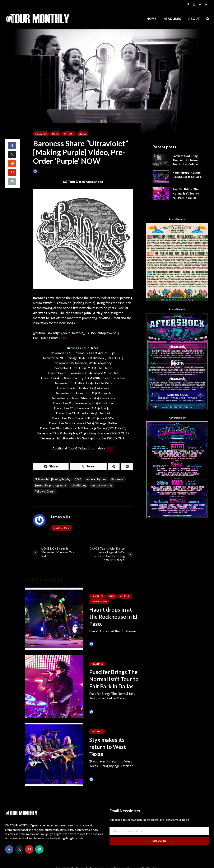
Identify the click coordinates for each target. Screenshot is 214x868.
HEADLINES (172, 19)
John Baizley (79, 485)
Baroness (117, 479)
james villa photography (50, 485)
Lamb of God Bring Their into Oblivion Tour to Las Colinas (185, 160)
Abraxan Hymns (96, 479)
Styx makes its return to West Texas (108, 747)
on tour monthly (102, 485)
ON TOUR (69, 134)
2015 (78, 479)
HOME (152, 19)
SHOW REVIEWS (99, 601)
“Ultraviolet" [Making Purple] (53, 479)
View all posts (61, 528)
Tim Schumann (100, 644)
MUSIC (55, 134)
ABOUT (194, 19)
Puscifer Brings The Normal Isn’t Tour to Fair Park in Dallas (114, 679)
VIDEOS (83, 134)
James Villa (41, 171)
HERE (63, 338)
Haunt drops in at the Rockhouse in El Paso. (113, 617)
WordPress (152, 861)
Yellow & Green (45, 491)
